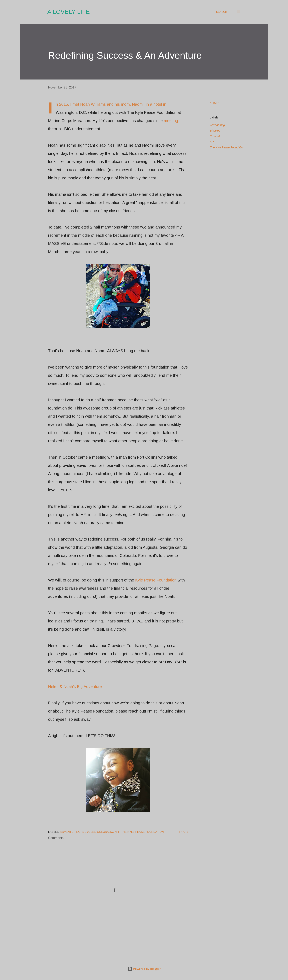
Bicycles (215, 131)
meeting (171, 121)
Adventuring (217, 125)
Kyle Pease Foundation (156, 580)
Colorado (216, 136)
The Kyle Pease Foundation (227, 147)
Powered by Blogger (144, 969)
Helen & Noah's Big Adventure (75, 687)
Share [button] (215, 103)
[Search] (222, 12)
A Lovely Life (69, 12)
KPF (213, 142)
